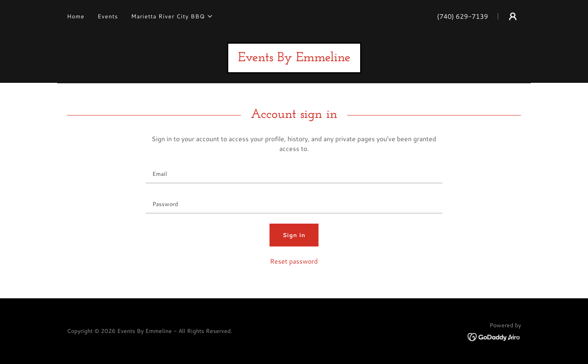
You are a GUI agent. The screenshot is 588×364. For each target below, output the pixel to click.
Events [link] (108, 16)
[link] (294, 59)
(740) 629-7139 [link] (462, 16)
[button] (172, 16)
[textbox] (294, 173)
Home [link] (76, 16)
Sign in (294, 235)
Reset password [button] (294, 261)
